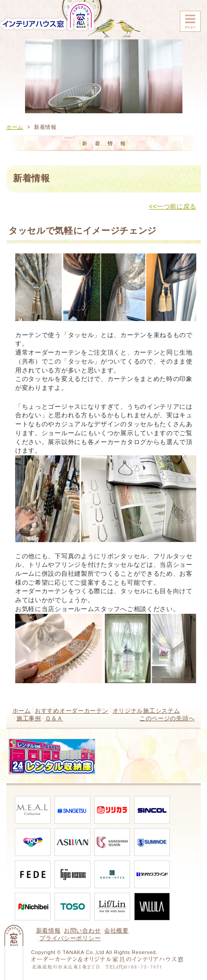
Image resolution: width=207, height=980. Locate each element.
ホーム (15, 127)
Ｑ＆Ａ (54, 719)
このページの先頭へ (167, 719)
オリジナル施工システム (146, 711)
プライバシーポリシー (70, 938)
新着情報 (49, 931)
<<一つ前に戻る (173, 206)
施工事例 (29, 719)
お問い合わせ (82, 931)
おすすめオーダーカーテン (72, 711)
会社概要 (116, 931)
